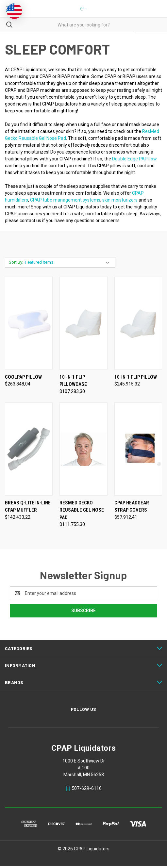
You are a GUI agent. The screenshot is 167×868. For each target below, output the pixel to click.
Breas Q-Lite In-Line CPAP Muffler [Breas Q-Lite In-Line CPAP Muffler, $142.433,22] (28, 507)
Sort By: (16, 262)
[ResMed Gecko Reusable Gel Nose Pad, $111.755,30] (83, 449)
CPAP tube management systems (65, 200)
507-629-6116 (87, 788)
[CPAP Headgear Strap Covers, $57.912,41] (138, 449)
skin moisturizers (120, 200)
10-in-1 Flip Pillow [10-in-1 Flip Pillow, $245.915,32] (136, 377)
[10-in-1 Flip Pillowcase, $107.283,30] (83, 323)
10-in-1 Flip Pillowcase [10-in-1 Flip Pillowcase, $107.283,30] (73, 381)
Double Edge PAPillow (134, 159)
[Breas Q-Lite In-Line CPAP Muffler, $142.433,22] (29, 449)
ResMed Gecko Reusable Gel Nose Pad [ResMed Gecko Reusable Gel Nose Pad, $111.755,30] (82, 510)
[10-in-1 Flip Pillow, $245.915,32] (138, 323)
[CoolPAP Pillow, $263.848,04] (29, 323)
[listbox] (68, 262)
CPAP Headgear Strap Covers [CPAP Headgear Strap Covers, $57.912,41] (132, 507)
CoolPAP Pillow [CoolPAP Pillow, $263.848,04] (23, 377)
